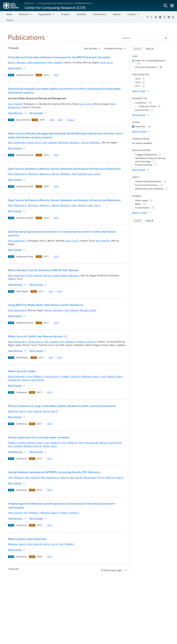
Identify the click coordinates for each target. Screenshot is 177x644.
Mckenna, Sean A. (91, 371)
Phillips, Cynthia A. (87, 336)
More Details (16, 63)
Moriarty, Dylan (52, 270)
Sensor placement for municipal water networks (39, 432)
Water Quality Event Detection (27, 533)
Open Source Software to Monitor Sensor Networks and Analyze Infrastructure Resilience (64, 163)
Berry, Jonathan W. (89, 437)
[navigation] (92, 43)
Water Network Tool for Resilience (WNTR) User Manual (43, 265)
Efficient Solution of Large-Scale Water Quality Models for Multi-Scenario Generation (62, 401)
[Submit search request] (166, 33)
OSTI (57, 70)
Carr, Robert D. (53, 437)
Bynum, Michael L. (17, 57)
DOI (53, 114)
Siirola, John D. (36, 336)
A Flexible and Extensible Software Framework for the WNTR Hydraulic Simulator (59, 52)
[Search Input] (145, 33)
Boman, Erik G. (36, 437)
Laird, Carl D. (106, 57)
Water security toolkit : (22, 366)
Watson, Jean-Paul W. (33, 374)
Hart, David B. (55, 57)
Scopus (72, 114)
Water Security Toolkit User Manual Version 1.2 (37, 331)
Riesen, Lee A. (50, 441)
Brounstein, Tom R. (94, 472)
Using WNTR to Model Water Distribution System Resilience (46, 300)
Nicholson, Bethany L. (69, 137)
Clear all (150, 43)
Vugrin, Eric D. (50, 539)
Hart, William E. (68, 336)
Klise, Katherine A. (37, 57)
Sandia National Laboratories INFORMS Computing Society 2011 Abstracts (54, 467)
